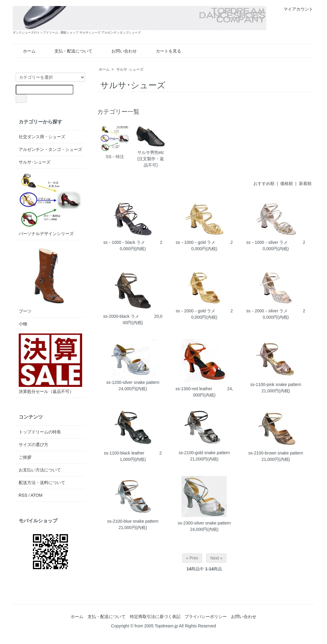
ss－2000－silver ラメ (267, 311)
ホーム (25, 51)
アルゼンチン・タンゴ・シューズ (50, 149)
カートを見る (164, 51)
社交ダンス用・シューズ (42, 137)
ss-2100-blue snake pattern (133, 521)
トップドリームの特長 (40, 432)
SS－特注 (115, 142)
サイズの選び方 (34, 445)
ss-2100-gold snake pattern (204, 453)
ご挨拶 (25, 457)
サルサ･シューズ (130, 69)
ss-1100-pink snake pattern (276, 384)
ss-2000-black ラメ (121, 316)
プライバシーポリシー (206, 617)
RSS (23, 495)
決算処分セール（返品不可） (50, 364)
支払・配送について (69, 51)
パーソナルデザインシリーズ (50, 204)
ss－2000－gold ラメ (196, 311)
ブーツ (50, 278)
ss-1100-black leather (124, 453)
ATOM (36, 495)
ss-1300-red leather (194, 389)
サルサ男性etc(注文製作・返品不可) (151, 146)
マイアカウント (295, 9)
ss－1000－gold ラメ (196, 242)
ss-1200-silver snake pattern (133, 382)
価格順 (287, 183)
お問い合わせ (120, 51)
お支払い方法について (40, 470)
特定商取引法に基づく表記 (155, 617)
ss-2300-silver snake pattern (204, 523)
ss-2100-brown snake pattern (276, 453)
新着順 (305, 183)
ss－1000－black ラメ (124, 242)
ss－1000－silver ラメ (267, 242)
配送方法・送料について (42, 483)
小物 (23, 324)
